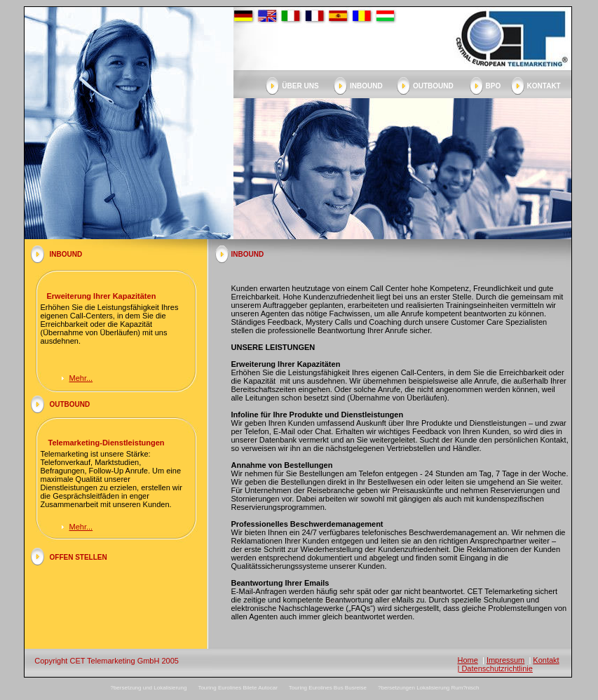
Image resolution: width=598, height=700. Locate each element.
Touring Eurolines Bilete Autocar (237, 688)
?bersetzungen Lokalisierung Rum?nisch (429, 688)
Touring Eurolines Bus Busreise (328, 688)
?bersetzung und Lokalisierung (148, 688)
